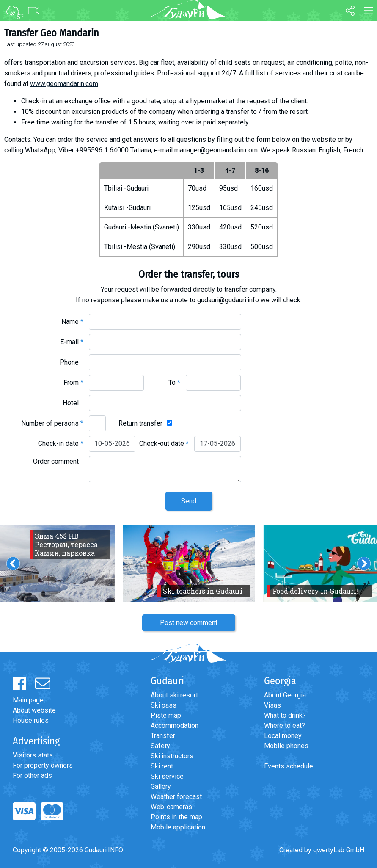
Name (72, 322)
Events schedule (289, 766)
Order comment (58, 461)
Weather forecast (176, 797)
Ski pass (164, 705)
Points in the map (176, 817)
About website (34, 710)
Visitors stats (33, 755)
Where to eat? (285, 726)
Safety (160, 746)
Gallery (161, 786)
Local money (283, 736)
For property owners (43, 765)
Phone (72, 362)
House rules (31, 720)
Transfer (163, 736)
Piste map (166, 715)
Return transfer (140, 423)
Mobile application (178, 827)
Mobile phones (286, 746)
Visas (272, 705)
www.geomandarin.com (64, 84)
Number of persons (52, 423)
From (73, 383)
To (174, 383)
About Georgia (285, 695)
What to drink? (285, 715)
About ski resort (174, 695)
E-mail (72, 342)
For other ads (32, 775)
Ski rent (162, 766)
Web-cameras (171, 807)
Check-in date (61, 444)
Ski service (167, 776)
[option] (189, 564)
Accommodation (175, 726)
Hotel (73, 403)
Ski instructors (172, 756)
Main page (28, 700)
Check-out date (164, 444)
